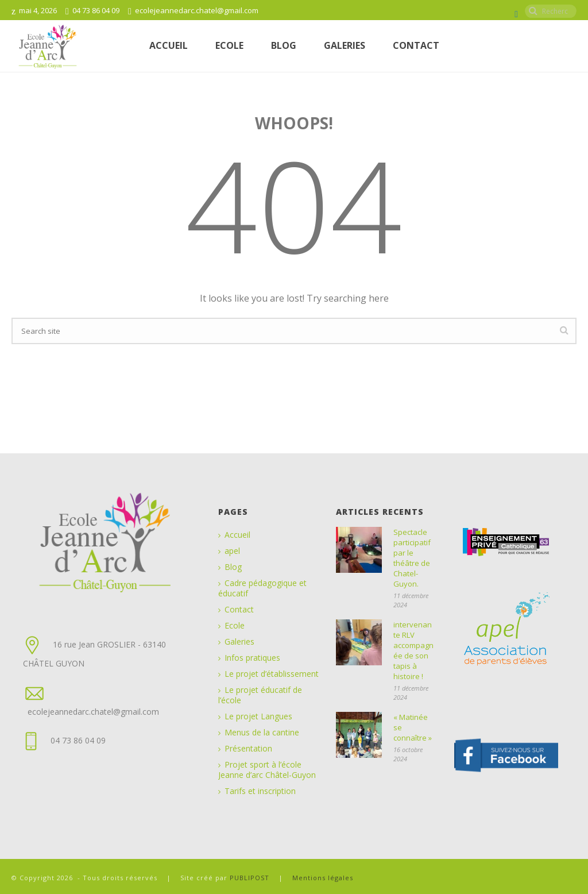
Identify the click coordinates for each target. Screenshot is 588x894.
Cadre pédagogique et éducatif (262, 588)
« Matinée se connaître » (413, 727)
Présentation (248, 749)
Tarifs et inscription (260, 791)
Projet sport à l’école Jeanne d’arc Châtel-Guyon (267, 770)
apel (232, 551)
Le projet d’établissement (272, 674)
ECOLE (229, 45)
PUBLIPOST (251, 878)
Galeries (345, 45)
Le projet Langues (258, 716)
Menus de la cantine (262, 733)
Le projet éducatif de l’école (260, 695)
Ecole (235, 626)
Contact (416, 45)
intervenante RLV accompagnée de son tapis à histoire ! (413, 650)
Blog (284, 45)
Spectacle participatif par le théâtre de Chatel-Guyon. (412, 558)
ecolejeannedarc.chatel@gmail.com (197, 10)
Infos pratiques (252, 658)
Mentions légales (323, 878)
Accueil (169, 45)
